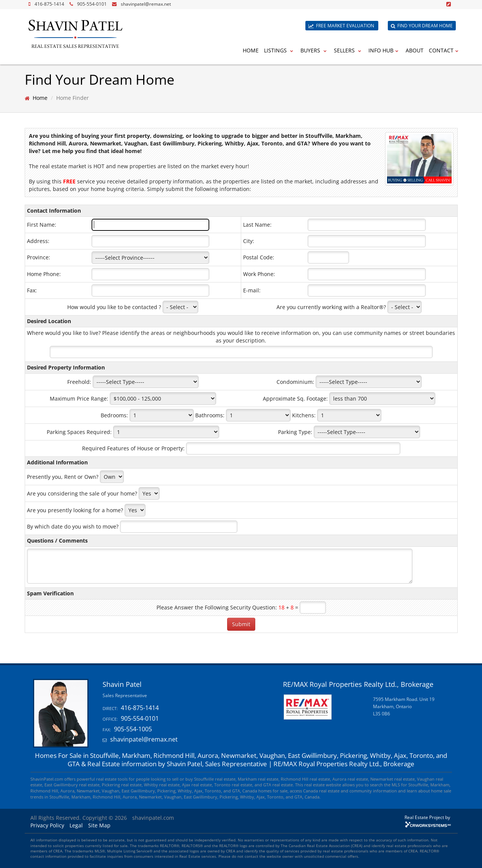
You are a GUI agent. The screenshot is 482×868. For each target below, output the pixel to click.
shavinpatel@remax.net (146, 4)
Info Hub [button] (384, 50)
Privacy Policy (47, 825)
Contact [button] (445, 50)
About (415, 50)
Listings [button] (280, 50)
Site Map (99, 825)
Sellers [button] (348, 50)
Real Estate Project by (427, 817)
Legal (76, 825)
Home (251, 50)
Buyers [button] (314, 50)
